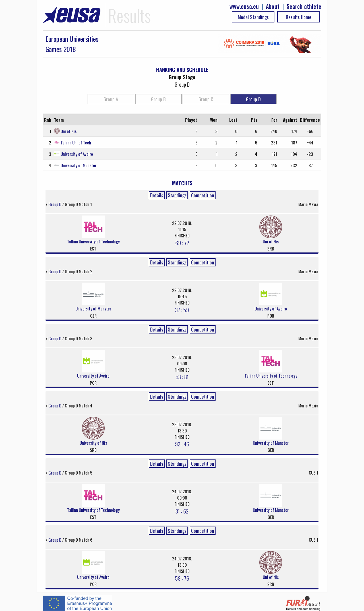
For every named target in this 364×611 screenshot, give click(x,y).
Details (157, 195)
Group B (158, 99)
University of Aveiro (77, 154)
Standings (177, 195)
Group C (206, 99)
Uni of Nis (69, 131)
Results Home (299, 17)
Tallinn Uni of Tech (76, 142)
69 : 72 (182, 243)
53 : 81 (182, 377)
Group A (111, 99)
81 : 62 (182, 511)
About (273, 6)
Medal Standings (253, 17)
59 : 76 (182, 578)
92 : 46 (182, 444)
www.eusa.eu (244, 6)
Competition (203, 195)
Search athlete (304, 6)
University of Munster (78, 165)
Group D (253, 99)
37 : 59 (182, 310)
